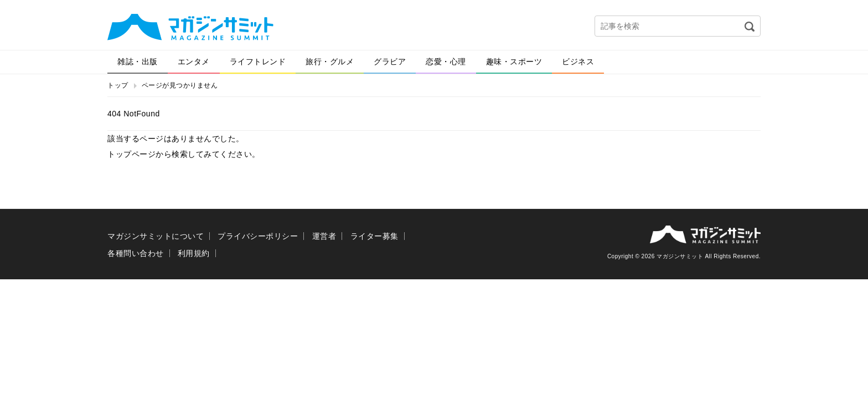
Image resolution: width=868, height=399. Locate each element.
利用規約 (194, 253)
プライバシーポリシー (258, 236)
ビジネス (578, 62)
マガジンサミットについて (156, 236)
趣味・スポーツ (514, 62)
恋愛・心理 (446, 62)
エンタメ (194, 62)
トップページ (131, 154)
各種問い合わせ (136, 253)
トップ (118, 85)
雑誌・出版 (138, 62)
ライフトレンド (258, 62)
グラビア (390, 62)
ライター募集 (374, 236)
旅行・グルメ (330, 62)
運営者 (324, 236)
